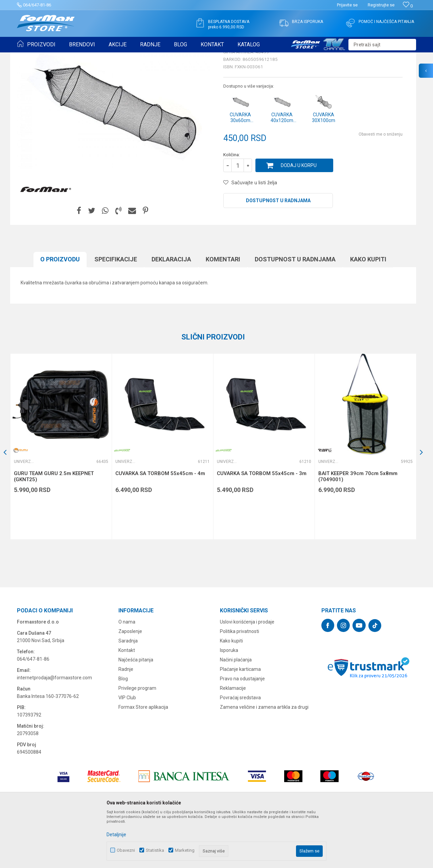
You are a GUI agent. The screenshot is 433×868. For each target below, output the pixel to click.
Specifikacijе (116, 312)
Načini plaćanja (236, 712)
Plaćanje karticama (240, 722)
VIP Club (127, 750)
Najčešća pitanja (136, 712)
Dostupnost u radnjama (278, 253)
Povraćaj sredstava (240, 750)
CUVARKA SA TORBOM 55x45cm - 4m (160, 526)
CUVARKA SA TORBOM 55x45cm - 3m (262, 526)
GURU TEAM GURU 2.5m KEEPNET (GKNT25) (54, 529)
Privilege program (137, 741)
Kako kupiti (368, 312)
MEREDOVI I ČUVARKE (90, 57)
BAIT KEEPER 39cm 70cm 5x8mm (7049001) (358, 529)
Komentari (223, 312)
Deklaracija (171, 312)
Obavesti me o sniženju (381, 187)
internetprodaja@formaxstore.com (54, 730)
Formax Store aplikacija (143, 759)
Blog (123, 731)
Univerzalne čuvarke (135, 57)
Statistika (155, 850)
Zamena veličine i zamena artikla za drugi (264, 759)
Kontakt (127, 703)
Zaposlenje (130, 684)
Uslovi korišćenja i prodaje (247, 674)
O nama (127, 674)
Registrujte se (381, 5)
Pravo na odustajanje (242, 731)
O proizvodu (60, 312)
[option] (61, 499)
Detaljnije (116, 835)
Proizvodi (55, 57)
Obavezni (126, 850)
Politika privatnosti (240, 684)
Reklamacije (233, 741)
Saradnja (128, 693)
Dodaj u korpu (299, 218)
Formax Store (29, 57)
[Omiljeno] (408, 6)
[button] (382, 45)
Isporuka (229, 703)
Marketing (185, 850)
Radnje (126, 722)
